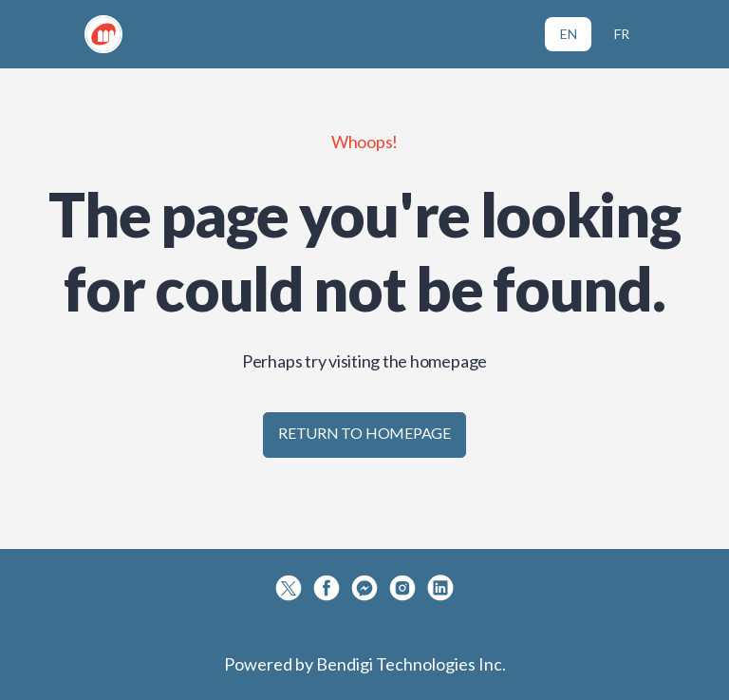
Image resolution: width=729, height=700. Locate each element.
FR (622, 34)
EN (569, 34)
